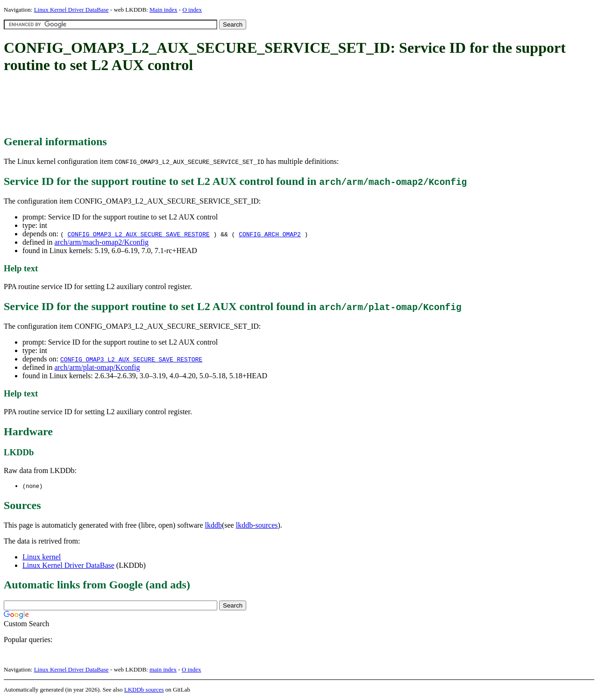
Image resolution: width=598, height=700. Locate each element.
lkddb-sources (257, 526)
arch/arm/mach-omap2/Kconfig (101, 242)
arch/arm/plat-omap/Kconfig (97, 367)
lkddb (214, 526)
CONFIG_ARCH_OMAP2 (270, 234)
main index (163, 670)
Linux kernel (42, 557)
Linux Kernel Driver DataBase (71, 10)
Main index (164, 10)
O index (192, 10)
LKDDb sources (144, 690)
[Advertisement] (174, 105)
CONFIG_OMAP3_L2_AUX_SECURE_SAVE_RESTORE (138, 234)
